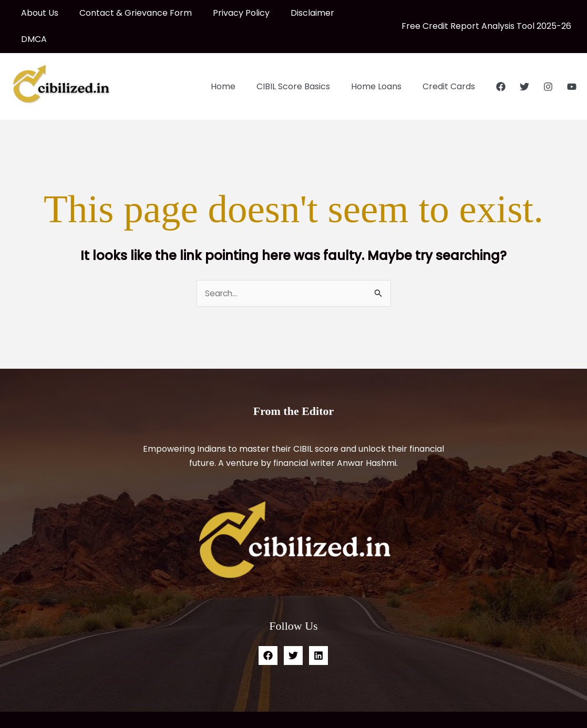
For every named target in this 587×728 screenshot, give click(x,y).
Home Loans (383, 60)
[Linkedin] (318, 629)
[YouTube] (572, 60)
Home (238, 60)
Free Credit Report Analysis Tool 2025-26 (486, 13)
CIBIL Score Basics (304, 60)
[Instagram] (548, 60)
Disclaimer (298, 13)
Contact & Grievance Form (129, 13)
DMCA (349, 13)
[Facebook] (501, 60)
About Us (38, 13)
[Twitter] (524, 60)
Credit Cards (451, 60)
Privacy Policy (231, 13)
